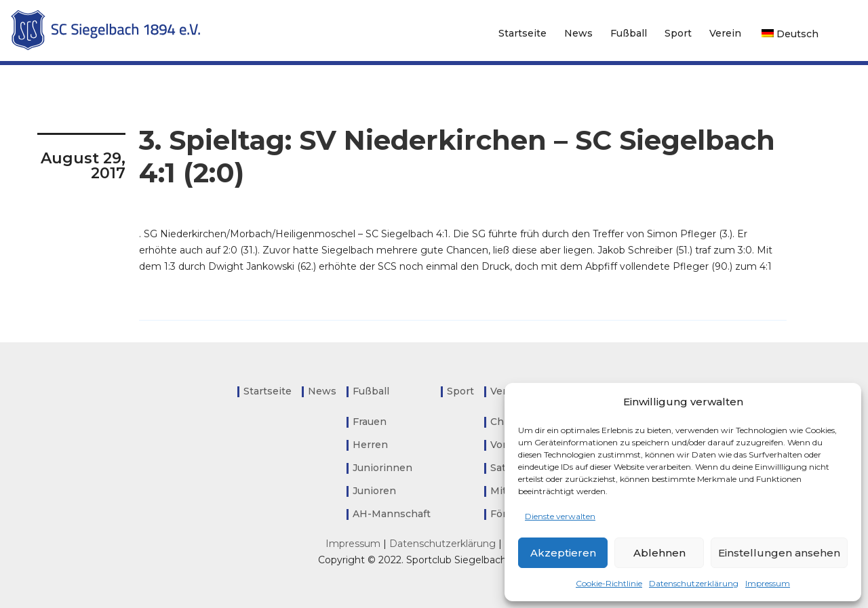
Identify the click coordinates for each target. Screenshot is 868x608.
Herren (370, 445)
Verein (725, 33)
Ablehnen (659, 553)
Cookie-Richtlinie (609, 583)
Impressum (768, 583)
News (578, 33)
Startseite (522, 33)
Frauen (370, 422)
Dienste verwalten (560, 516)
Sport (678, 33)
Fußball (629, 33)
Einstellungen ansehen (779, 553)
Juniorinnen (382, 468)
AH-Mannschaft (392, 514)
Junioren (374, 491)
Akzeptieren (563, 553)
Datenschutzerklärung (694, 583)
